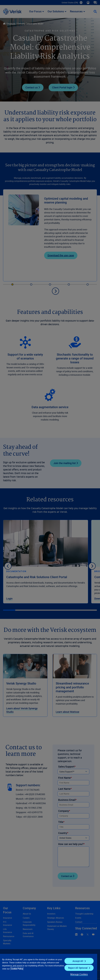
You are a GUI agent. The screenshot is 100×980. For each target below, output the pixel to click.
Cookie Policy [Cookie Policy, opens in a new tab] (17, 969)
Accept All (78, 961)
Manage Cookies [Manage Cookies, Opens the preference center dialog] (79, 974)
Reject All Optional (78, 968)
